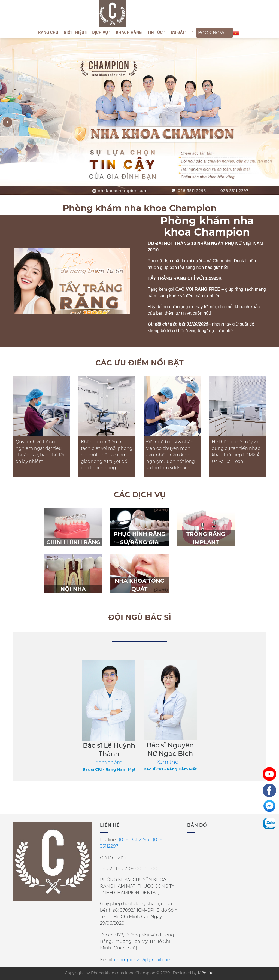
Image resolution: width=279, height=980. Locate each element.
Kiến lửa (206, 973)
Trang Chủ (47, 33)
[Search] (193, 33)
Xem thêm (170, 762)
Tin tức (156, 33)
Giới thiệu (75, 33)
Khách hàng (129, 33)
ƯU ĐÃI (179, 33)
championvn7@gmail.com (143, 960)
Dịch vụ (101, 33)
